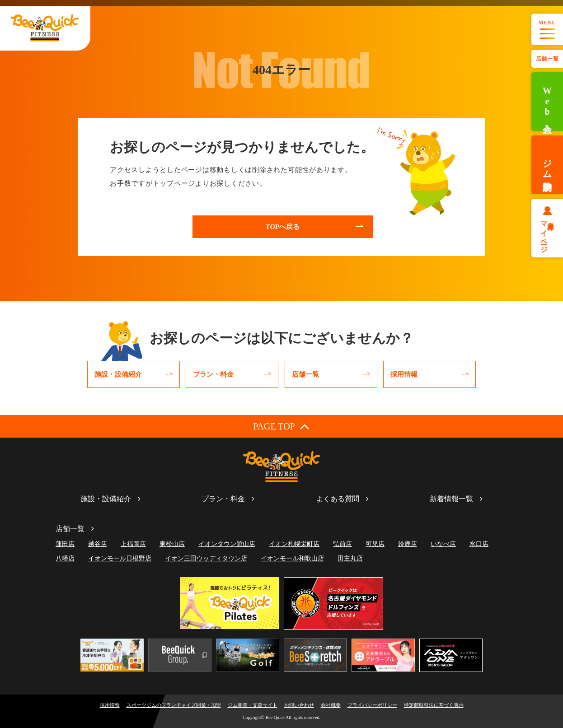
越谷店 (98, 544)
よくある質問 (338, 499)
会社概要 (331, 705)
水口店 (479, 544)
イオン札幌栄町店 (294, 544)
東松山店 (172, 544)
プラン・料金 (223, 499)
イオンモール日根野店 (120, 558)
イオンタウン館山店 (227, 544)
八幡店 (65, 558)
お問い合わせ (299, 705)
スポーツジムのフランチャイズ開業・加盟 (174, 705)
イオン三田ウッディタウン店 (206, 558)
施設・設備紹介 (106, 499)
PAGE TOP (281, 426)
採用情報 (110, 705)
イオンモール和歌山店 (292, 558)
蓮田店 (65, 544)
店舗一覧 (547, 59)
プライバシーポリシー (372, 705)
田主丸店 (350, 558)
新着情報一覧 (451, 499)
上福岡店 (133, 544)
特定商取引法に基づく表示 (434, 705)
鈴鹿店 (408, 544)
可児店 (375, 544)
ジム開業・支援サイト (253, 705)
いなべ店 (443, 544)
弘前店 (342, 544)
